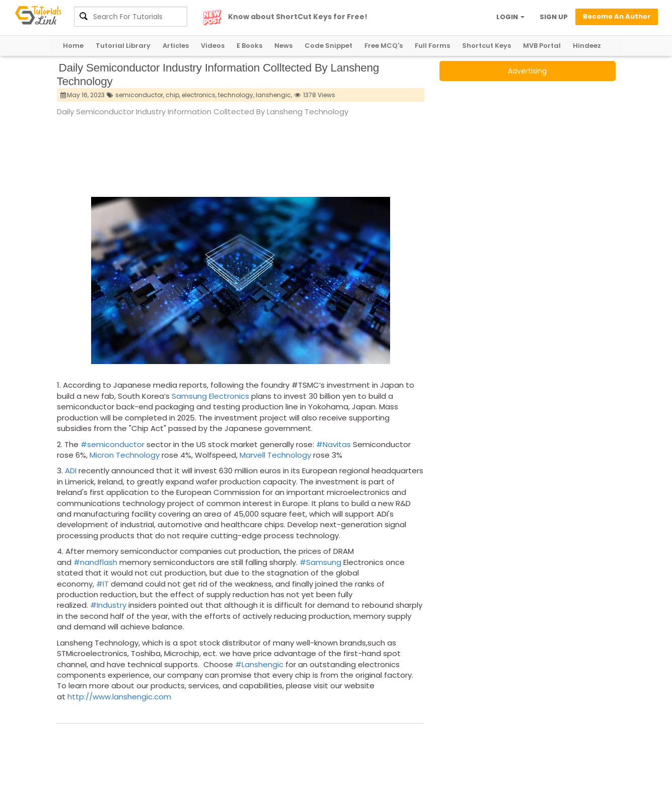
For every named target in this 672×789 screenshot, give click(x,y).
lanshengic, (274, 95)
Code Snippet (328, 46)
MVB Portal (542, 46)
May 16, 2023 (83, 95)
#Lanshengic (259, 664)
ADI (71, 471)
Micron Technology (125, 455)
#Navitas (333, 444)
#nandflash (95, 562)
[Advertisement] (240, 146)
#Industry (108, 605)
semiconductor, (140, 95)
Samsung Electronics (210, 396)
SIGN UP (554, 17)
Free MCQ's (384, 46)
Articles (176, 46)
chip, (173, 95)
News (283, 46)
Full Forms (432, 46)
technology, (236, 95)
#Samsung (320, 562)
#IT (102, 584)
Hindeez (587, 46)
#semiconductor (113, 444)
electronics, (199, 95)
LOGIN (510, 17)
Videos (213, 46)
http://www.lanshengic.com (119, 697)
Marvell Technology (275, 455)
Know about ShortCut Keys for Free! (298, 17)
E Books (249, 46)
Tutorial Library (123, 46)
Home (73, 46)
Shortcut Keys (487, 46)
